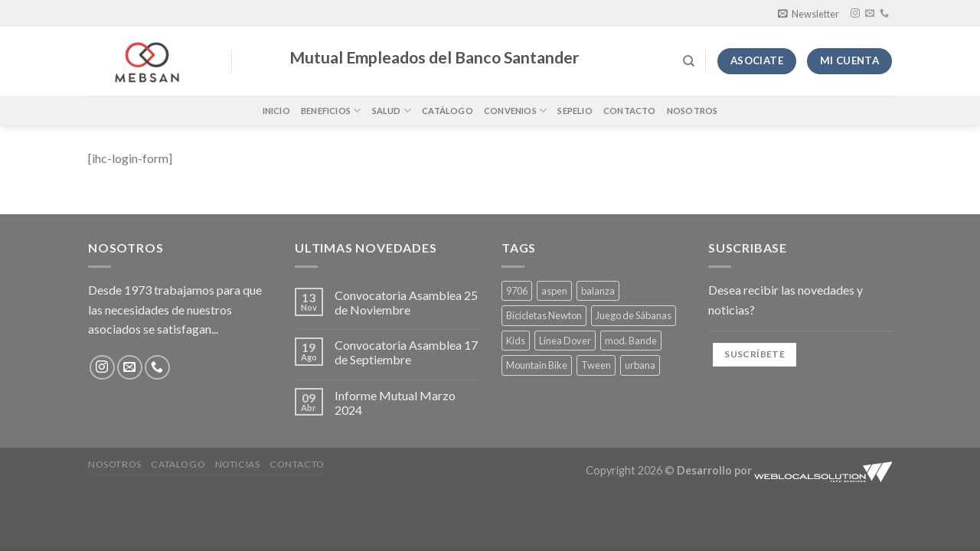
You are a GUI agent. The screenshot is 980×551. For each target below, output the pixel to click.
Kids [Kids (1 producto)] (516, 341)
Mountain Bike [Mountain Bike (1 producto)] (537, 365)
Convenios (515, 111)
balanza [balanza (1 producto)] (598, 291)
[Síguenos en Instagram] (855, 14)
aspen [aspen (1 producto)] (554, 291)
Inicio (276, 111)
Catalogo (178, 464)
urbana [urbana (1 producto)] (640, 365)
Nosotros (693, 111)
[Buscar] (689, 61)
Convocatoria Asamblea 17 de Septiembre (406, 352)
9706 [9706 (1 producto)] (517, 291)
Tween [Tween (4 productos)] (596, 365)
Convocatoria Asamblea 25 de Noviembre (406, 302)
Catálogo (448, 111)
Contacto (630, 111)
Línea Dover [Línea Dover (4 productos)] (565, 341)
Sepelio (575, 111)
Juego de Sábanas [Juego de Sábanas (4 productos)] (634, 315)
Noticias (238, 464)
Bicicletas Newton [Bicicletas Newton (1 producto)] (544, 315)
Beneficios (331, 111)
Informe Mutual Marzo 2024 (395, 403)
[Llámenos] (884, 14)
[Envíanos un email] (870, 14)
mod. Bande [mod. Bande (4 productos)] (631, 341)
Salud (392, 111)
